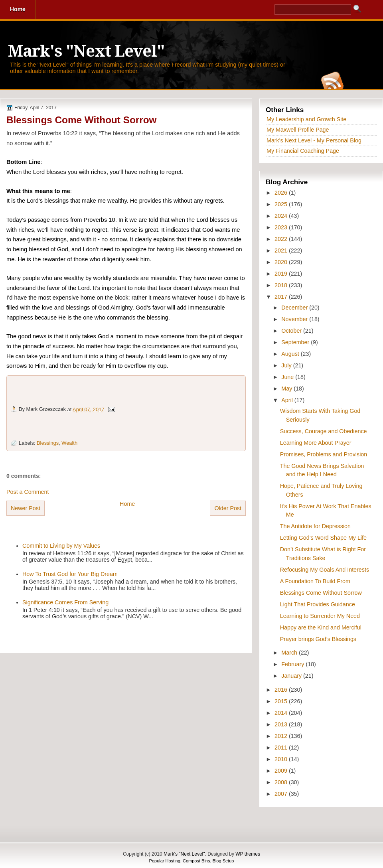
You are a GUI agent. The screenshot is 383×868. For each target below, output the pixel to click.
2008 (282, 782)
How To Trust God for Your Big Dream (70, 574)
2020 (282, 262)
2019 (282, 274)
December (295, 308)
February (293, 664)
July (287, 365)
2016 (282, 690)
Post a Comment (28, 492)
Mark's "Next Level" (86, 51)
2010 (282, 759)
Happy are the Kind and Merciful (321, 627)
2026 (282, 193)
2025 (282, 204)
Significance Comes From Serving (65, 602)
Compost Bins (196, 861)
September (296, 342)
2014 (282, 713)
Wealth (69, 443)
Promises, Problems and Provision (324, 454)
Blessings (48, 443)
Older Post (228, 508)
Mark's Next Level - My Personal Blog (314, 140)
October (292, 331)
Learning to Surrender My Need (320, 616)
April (288, 400)
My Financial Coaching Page (303, 151)
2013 (282, 724)
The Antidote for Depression (315, 526)
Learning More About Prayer (316, 443)
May (287, 389)
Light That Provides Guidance (318, 604)
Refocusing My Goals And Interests (325, 570)
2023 (282, 227)
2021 (282, 251)
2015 (282, 701)
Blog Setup (223, 861)
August (291, 354)
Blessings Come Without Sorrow (81, 120)
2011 (282, 748)
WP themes (248, 854)
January (292, 676)
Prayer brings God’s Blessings (318, 639)
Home (127, 504)
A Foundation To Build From (315, 581)
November (295, 319)
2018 (282, 285)
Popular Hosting (165, 861)
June (288, 377)
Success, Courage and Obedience (324, 431)
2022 (282, 239)
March (290, 653)
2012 (282, 736)
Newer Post (26, 508)
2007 (282, 794)
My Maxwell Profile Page (298, 130)
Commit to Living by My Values (61, 546)
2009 (282, 771)
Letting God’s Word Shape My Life (323, 538)
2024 (282, 216)
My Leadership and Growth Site (306, 119)
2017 (282, 297)
